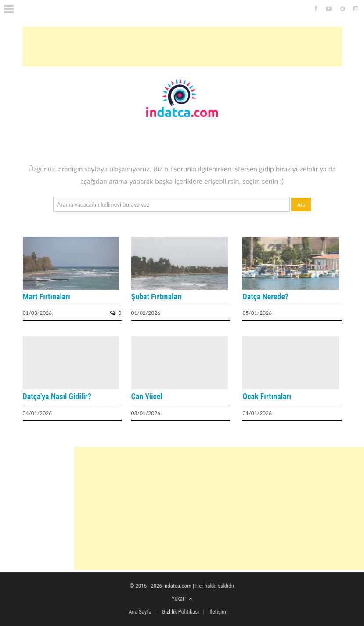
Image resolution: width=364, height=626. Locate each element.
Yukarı (182, 599)
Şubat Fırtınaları (157, 297)
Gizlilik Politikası (181, 612)
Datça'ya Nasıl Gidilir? (57, 396)
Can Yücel (147, 396)
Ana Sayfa (140, 612)
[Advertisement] (182, 47)
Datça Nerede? (265, 297)
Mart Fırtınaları (47, 297)
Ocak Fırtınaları (267, 396)
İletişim (218, 612)
